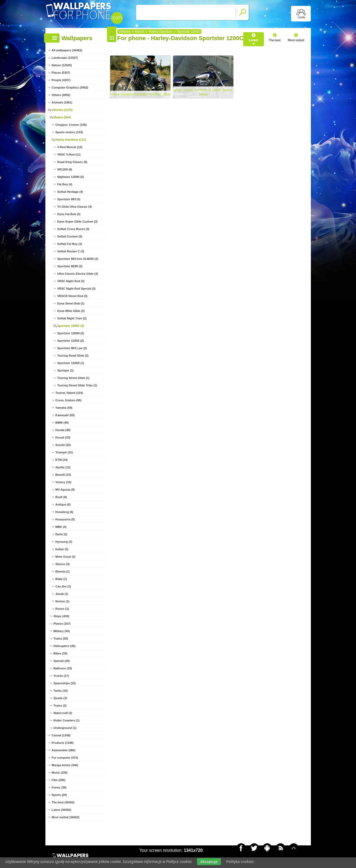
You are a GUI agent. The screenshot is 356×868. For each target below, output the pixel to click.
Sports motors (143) (69, 132)
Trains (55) (61, 639)
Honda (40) (63, 430)
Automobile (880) (64, 750)
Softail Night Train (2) (72, 318)
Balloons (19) (63, 668)
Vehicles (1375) (62, 110)
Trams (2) (60, 706)
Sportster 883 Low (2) (72, 348)
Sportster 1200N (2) (71, 333)
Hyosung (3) (64, 542)
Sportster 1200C (189, 32)
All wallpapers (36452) (67, 50)
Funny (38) (59, 787)
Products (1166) (63, 743)
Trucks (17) (61, 676)
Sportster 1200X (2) (71, 341)
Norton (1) (63, 601)
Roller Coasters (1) (67, 720)
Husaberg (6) (64, 512)
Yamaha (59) (64, 408)
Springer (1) (66, 370)
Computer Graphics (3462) (70, 87)
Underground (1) (65, 728)
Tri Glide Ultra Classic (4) (75, 207)
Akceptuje (209, 862)
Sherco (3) (63, 564)
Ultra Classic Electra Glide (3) (78, 274)
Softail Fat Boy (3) (70, 244)
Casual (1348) (61, 735)
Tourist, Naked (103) (69, 393)
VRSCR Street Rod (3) (72, 296)
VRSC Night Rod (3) (71, 281)
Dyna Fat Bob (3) (69, 214)
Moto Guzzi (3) (65, 557)
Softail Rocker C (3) (71, 251)
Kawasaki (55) (65, 415)
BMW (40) (62, 423)
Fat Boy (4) (65, 184)
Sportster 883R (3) (70, 266)
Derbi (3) (61, 534)
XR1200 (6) (65, 169)
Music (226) (60, 773)
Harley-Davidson (161, 32)
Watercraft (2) (63, 713)
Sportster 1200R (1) (71, 363)
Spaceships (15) (65, 683)
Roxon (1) (62, 609)
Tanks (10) (61, 691)
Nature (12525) (62, 65)
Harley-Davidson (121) (71, 140)
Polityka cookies (240, 861)
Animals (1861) (62, 102)
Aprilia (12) (63, 467)
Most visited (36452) (66, 817)
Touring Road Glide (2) (73, 356)
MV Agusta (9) (65, 490)
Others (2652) (61, 95)
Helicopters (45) (65, 646)
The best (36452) (63, 802)
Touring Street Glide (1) (73, 378)
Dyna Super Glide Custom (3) (78, 222)
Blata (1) (61, 579)
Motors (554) (62, 117)
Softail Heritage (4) (70, 192)
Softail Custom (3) (70, 236)
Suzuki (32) (63, 445)
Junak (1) (62, 594)
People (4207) (61, 80)
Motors (140, 32)
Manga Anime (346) (65, 765)
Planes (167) (62, 624)
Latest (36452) (61, 810)
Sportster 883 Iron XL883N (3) (78, 259)
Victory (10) (63, 482)
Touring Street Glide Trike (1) (77, 385)
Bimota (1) (63, 571)
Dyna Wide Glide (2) (71, 311)
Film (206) (59, 780)
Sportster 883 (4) (69, 199)
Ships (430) (61, 616)
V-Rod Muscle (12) (70, 147)
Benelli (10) (63, 475)
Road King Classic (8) (72, 162)
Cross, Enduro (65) (68, 400)
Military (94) (62, 631)
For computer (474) (65, 758)
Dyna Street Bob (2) (71, 303)
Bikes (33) (61, 653)
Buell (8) (61, 497)
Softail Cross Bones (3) (73, 229)
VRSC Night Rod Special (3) (76, 289)
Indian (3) (62, 549)
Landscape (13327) (65, 58)
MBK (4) (61, 527)
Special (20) (62, 661)
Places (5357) (61, 73)
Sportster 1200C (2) (71, 326)
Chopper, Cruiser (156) (71, 125)
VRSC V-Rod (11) (69, 155)
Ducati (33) (63, 437)
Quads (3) (60, 698)
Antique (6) (63, 504)
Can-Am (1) (63, 586)
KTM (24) (62, 460)
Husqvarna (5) (65, 519)
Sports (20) (59, 795)
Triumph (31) (64, 452)
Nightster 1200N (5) (71, 177)
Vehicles (125, 32)
